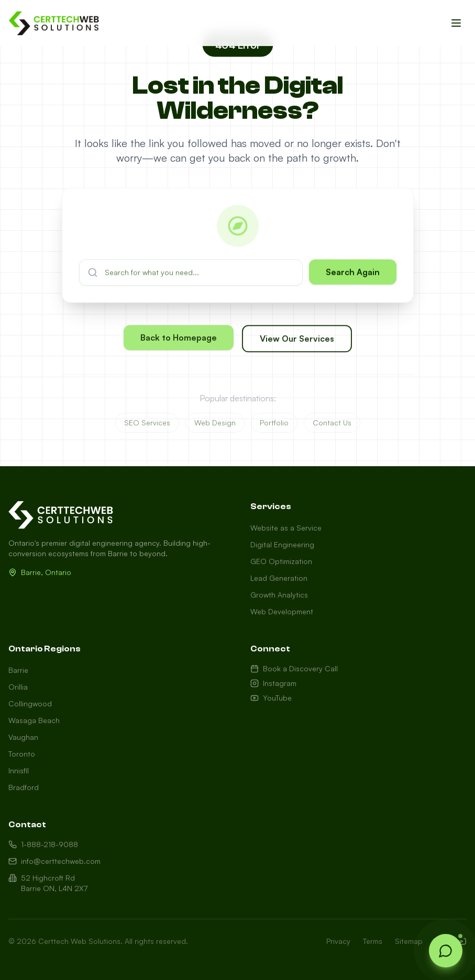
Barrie (18, 670)
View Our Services (297, 344)
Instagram (273, 683)
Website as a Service (286, 528)
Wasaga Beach (34, 720)
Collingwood (30, 703)
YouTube (271, 698)
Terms (373, 941)
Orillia (18, 687)
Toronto (22, 754)
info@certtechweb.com (54, 861)
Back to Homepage (179, 343)
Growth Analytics (279, 595)
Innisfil (19, 770)
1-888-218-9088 (43, 844)
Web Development (282, 611)
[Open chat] (446, 951)
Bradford (24, 787)
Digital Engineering (282, 544)
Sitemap (409, 941)
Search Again (353, 278)
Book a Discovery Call (294, 668)
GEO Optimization (281, 561)
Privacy (338, 941)
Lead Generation (279, 578)
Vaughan (23, 737)
